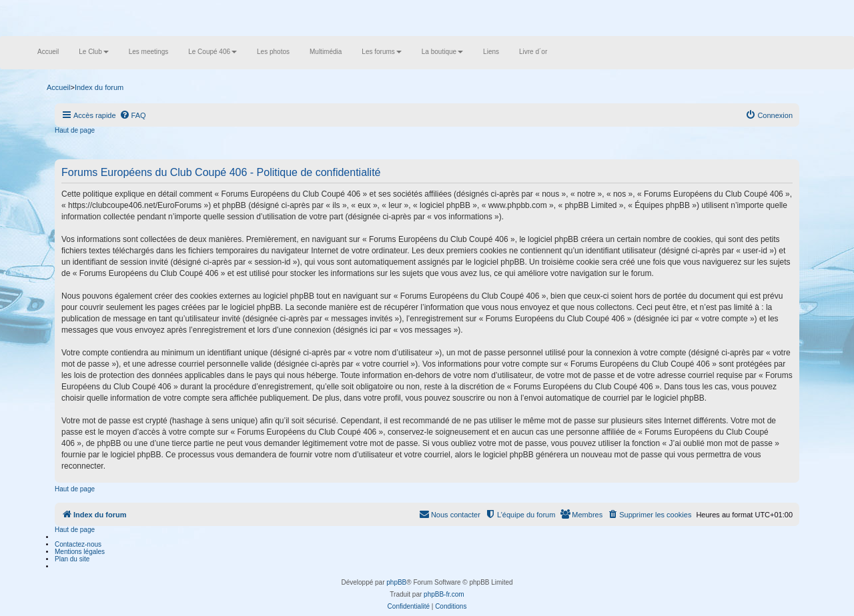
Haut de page (75, 130)
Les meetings (148, 52)
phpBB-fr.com (444, 594)
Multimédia (326, 52)
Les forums (381, 52)
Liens (491, 52)
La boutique (442, 52)
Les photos (273, 52)
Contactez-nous (78, 544)
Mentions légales (80, 552)
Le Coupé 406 (212, 52)
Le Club (93, 52)
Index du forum (99, 87)
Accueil (48, 52)
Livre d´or (533, 52)
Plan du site (72, 559)
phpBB (396, 582)
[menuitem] (133, 115)
